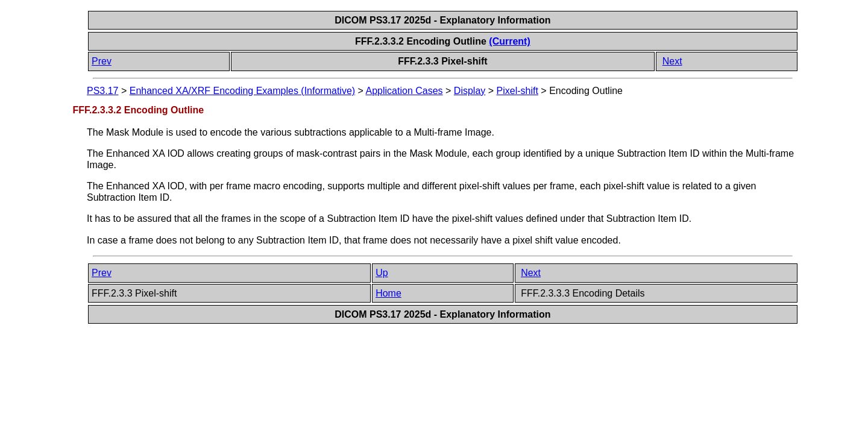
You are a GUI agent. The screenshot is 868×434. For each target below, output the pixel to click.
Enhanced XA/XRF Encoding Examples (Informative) (242, 91)
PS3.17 (102, 91)
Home (388, 293)
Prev (102, 61)
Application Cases (404, 91)
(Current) (509, 41)
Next (672, 61)
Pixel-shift (517, 91)
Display (470, 91)
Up (382, 273)
